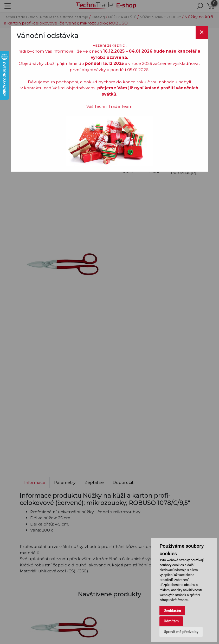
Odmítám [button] (171, 621)
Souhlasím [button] (172, 610)
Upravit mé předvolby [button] (181, 632)
